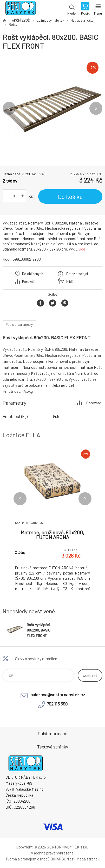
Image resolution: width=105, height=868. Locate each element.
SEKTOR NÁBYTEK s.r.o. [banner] (20, 9)
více (82, 249)
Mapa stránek (88, 859)
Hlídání (71, 282)
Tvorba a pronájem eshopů (28, 859)
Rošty (13, 24)
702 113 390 (57, 704)
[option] (52, 108)
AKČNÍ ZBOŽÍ (21, 20)
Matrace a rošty (82, 20)
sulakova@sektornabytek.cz (58, 695)
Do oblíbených (33, 274)
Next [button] (96, 108)
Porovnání (30, 282)
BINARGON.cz (62, 859)
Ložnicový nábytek (50, 20)
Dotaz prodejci (77, 274)
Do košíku (70, 197)
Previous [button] (9, 108)
